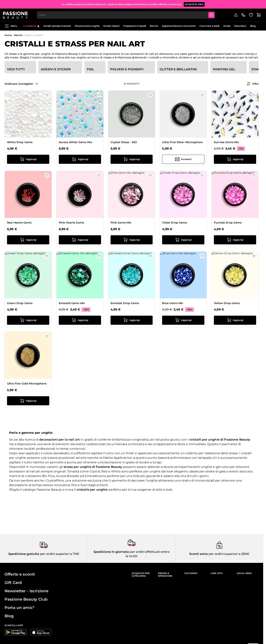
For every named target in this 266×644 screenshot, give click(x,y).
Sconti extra (199, 554)
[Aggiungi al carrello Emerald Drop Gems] (132, 320)
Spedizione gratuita (24, 554)
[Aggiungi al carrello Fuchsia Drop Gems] (235, 240)
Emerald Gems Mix (72, 303)
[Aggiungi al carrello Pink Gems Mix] (132, 240)
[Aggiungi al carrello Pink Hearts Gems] (80, 240)
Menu (11, 26)
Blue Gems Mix (173, 303)
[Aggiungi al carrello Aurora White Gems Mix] (80, 159)
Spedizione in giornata (111, 552)
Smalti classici (111, 26)
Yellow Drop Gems (227, 303)
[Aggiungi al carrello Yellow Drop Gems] (235, 320)
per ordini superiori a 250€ (229, 554)
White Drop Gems (20, 142)
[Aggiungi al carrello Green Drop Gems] (28, 320)
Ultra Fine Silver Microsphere (182, 142)
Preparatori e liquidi (135, 26)
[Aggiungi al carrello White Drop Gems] (28, 159)
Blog (253, 26)
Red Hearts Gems (19, 223)
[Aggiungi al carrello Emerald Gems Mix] (80, 320)
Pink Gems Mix (121, 223)
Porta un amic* (19, 608)
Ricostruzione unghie (87, 26)
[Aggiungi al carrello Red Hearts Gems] (28, 240)
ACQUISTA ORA (194, 4)
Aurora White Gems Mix (75, 142)
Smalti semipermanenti (57, 26)
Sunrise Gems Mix (226, 142)
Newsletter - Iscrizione (26, 591)
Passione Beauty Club (26, 599)
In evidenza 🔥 (31, 26)
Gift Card (13, 583)
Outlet (227, 26)
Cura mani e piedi (210, 26)
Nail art (154, 26)
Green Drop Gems (20, 303)
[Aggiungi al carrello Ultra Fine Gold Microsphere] (28, 401)
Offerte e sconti (20, 574)
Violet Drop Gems (175, 223)
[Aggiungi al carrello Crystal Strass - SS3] (132, 159)
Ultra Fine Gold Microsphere (27, 384)
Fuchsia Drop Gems (228, 223)
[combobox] (128, 14)
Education (240, 26)
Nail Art (18, 35)
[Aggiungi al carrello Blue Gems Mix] (183, 320)
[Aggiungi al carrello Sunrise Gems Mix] (235, 159)
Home (8, 35)
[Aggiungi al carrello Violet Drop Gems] (183, 240)
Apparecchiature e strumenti (179, 26)
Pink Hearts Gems (71, 223)
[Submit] (214, 14)
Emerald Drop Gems (125, 303)
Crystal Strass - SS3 (124, 142)
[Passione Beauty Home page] (17, 14)
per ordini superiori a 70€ (59, 554)
